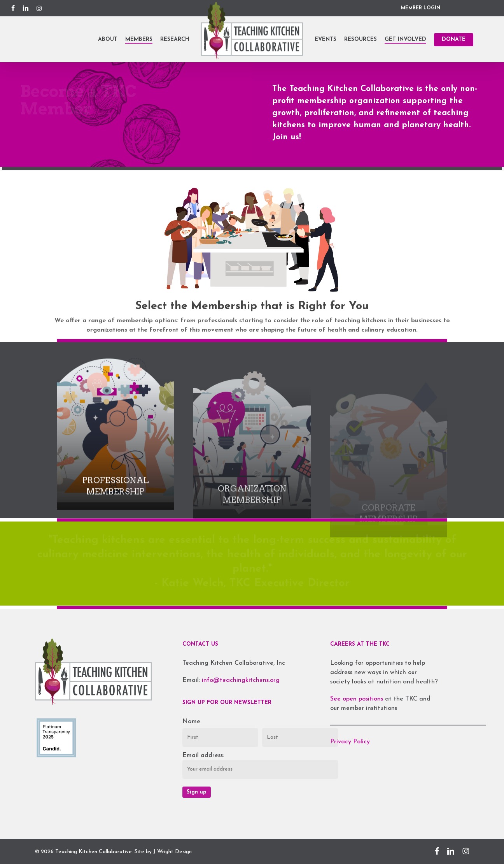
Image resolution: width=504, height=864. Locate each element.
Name (191, 722)
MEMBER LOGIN (421, 8)
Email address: (203, 755)
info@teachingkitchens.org (241, 680)
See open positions (358, 699)
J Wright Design (172, 852)
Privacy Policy (350, 742)
